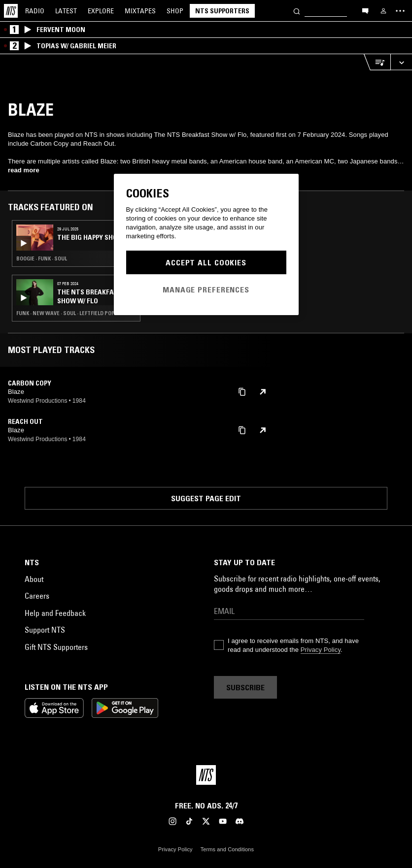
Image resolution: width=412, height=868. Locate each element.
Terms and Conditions (227, 849)
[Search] (297, 11)
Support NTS (45, 630)
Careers (37, 596)
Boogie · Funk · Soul (42, 258)
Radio (35, 11)
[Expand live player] (401, 62)
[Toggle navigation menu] (400, 11)
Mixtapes (140, 11)
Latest (66, 11)
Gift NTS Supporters (56, 647)
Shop (175, 11)
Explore (101, 11)
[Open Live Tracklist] (377, 62)
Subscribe (245, 687)
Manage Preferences (206, 289)
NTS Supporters (222, 11)
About (34, 579)
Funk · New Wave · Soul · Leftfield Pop (66, 313)
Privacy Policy (321, 650)
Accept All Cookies (206, 262)
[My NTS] (383, 11)
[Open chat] (365, 10)
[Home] (11, 11)
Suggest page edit (206, 498)
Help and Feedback (55, 613)
